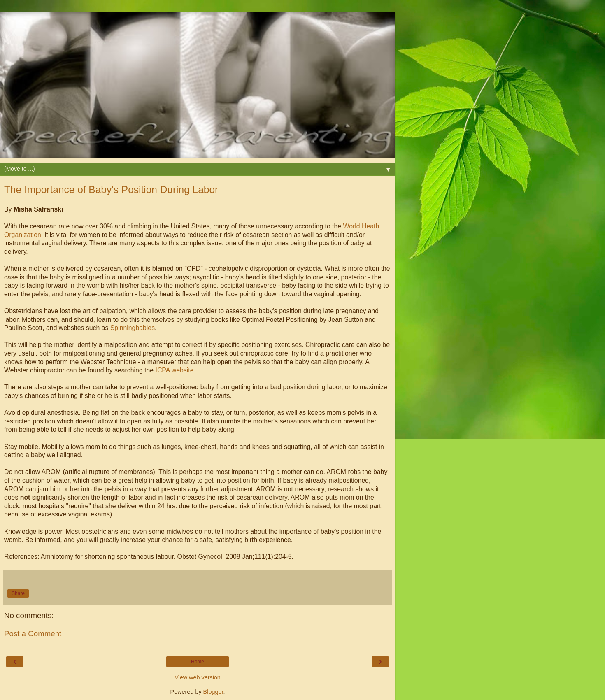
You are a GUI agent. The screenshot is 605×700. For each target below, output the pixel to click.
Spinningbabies (133, 328)
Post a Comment (33, 634)
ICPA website (174, 370)
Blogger (213, 692)
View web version (198, 677)
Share (18, 593)
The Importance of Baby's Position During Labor (111, 190)
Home (198, 662)
